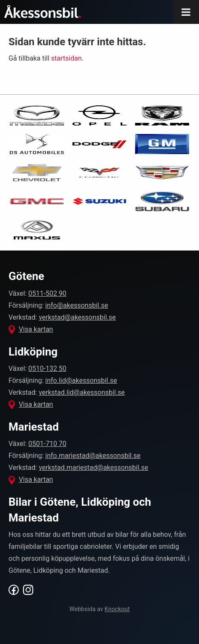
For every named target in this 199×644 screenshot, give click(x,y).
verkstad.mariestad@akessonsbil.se (94, 468)
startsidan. (67, 58)
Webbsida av (100, 609)
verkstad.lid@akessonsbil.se (82, 392)
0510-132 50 (48, 369)
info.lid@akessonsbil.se (81, 380)
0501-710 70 (48, 444)
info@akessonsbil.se (76, 305)
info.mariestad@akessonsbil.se (93, 456)
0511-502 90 (48, 293)
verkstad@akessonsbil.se (77, 317)
